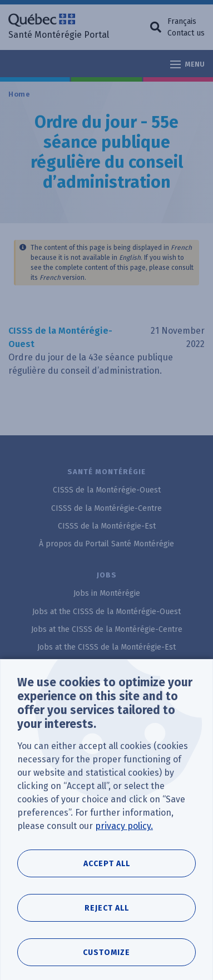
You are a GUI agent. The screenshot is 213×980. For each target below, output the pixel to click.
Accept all (107, 887)
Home (19, 94)
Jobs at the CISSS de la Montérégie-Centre (107, 629)
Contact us (186, 33)
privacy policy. (124, 849)
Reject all (107, 931)
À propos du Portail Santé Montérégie (106, 544)
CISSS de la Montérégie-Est (107, 526)
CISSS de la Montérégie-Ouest (107, 490)
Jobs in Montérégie (107, 593)
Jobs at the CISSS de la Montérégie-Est (106, 647)
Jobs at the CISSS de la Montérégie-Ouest (106, 612)
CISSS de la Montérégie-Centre (106, 508)
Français (182, 21)
